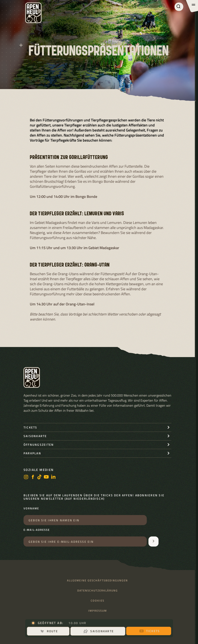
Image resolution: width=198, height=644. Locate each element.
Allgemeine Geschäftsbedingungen (97, 580)
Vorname (31, 509)
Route (49, 631)
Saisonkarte (99, 631)
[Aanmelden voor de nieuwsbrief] (153, 541)
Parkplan (32, 453)
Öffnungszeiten (39, 445)
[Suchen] (179, 7)
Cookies (98, 601)
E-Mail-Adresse (37, 530)
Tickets (150, 631)
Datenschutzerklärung (98, 591)
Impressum (98, 611)
